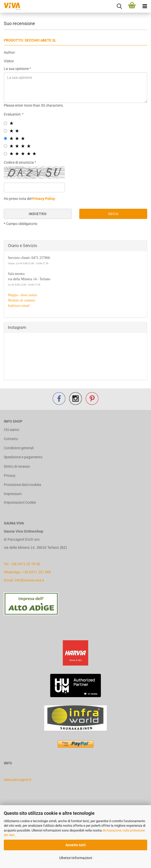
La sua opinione (17, 69)
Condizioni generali (19, 448)
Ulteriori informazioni (76, 858)
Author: (10, 52)
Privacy (10, 476)
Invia (113, 214)
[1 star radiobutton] (5, 123)
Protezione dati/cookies (22, 485)
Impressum (13, 494)
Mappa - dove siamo (22, 295)
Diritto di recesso (17, 466)
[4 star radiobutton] (5, 146)
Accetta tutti (76, 845)
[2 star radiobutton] (5, 131)
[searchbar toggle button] (119, 6)
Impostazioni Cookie (20, 502)
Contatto (11, 439)
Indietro (38, 214)
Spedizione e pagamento (23, 457)
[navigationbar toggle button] (145, 6)
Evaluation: (13, 114)
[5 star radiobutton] (5, 154)
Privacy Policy (44, 199)
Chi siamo (12, 430)
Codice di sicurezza (19, 162)
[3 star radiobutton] (5, 138)
